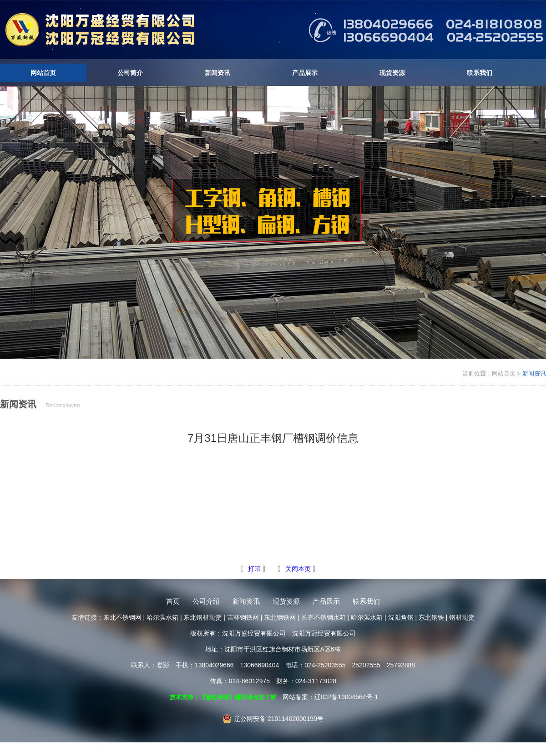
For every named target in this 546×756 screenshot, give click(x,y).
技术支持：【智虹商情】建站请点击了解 (223, 697)
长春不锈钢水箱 (324, 617)
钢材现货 (462, 617)
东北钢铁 (431, 617)
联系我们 (480, 73)
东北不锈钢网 (122, 617)
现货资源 (392, 73)
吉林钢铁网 (243, 617)
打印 (253, 569)
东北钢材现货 (202, 617)
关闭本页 (298, 569)
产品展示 (305, 73)
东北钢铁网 (280, 617)
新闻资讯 (217, 73)
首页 (173, 601)
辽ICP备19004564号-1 (346, 697)
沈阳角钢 (401, 617)
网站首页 (43, 73)
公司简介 (130, 73)
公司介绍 (206, 601)
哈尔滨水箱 (162, 617)
